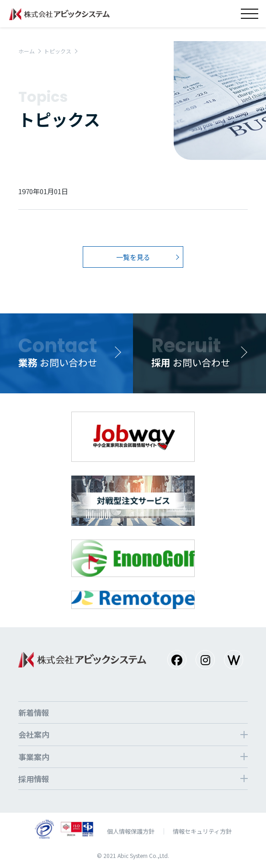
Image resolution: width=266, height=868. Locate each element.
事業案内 (34, 757)
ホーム (27, 51)
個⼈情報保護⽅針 (131, 831)
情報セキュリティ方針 (202, 831)
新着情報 (34, 712)
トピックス (58, 51)
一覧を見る (133, 257)
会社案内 (34, 734)
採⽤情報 (34, 779)
